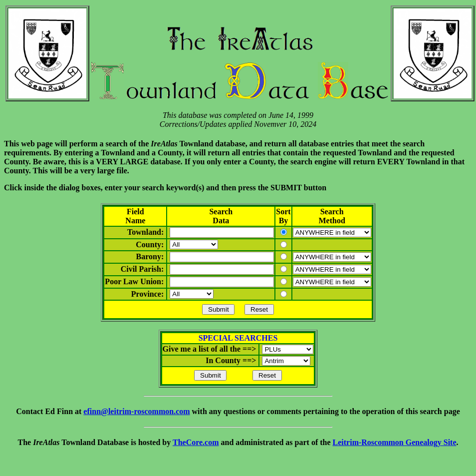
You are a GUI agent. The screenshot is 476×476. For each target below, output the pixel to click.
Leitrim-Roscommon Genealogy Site (395, 442)
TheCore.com (196, 442)
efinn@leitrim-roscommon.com (136, 411)
